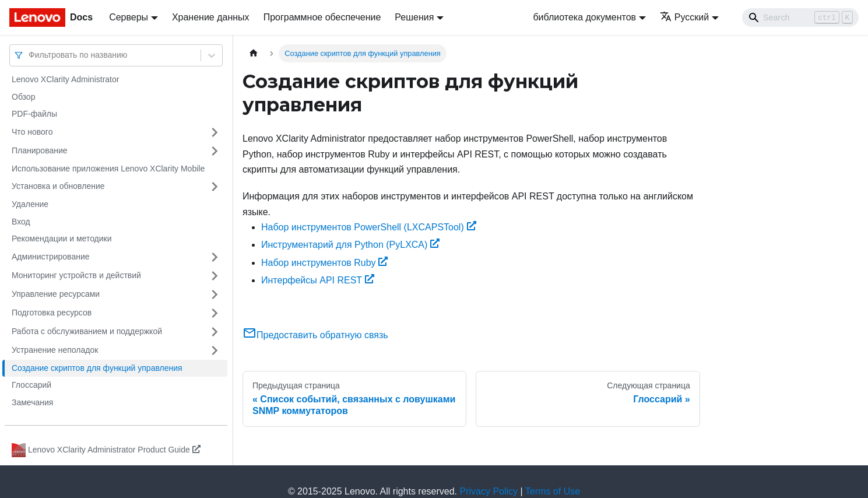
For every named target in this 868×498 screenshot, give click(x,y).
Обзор (23, 97)
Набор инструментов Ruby (324, 263)
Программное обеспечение (322, 17)
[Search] (800, 17)
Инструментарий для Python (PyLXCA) (350, 245)
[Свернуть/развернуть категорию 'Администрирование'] (215, 257)
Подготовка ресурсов (52, 313)
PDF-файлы (34, 114)
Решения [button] (414, 17)
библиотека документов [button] (584, 17)
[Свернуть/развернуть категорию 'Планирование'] (215, 151)
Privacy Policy (489, 491)
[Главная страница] (254, 53)
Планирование (40, 150)
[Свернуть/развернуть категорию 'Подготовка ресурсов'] (215, 313)
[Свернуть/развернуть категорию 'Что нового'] (215, 132)
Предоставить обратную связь (315, 335)
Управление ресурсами (56, 294)
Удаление (30, 204)
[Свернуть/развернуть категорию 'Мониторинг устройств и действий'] (215, 276)
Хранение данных (211, 17)
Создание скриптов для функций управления (97, 368)
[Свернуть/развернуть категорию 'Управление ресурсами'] (215, 294)
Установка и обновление (58, 186)
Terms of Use (553, 491)
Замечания (32, 402)
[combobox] (30, 55)
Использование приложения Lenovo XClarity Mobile (108, 169)
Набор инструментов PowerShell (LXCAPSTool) (369, 227)
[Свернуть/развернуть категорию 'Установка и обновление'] (215, 187)
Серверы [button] (129, 17)
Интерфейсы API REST (318, 280)
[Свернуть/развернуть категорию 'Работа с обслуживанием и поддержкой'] (215, 332)
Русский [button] (684, 17)
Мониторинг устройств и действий (76, 275)
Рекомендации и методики (62, 239)
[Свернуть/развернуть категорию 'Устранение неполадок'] (215, 350)
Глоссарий (31, 385)
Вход (21, 222)
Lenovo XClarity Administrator (65, 79)
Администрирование (51, 257)
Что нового (32, 132)
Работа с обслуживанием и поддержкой (87, 331)
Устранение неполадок (55, 350)
